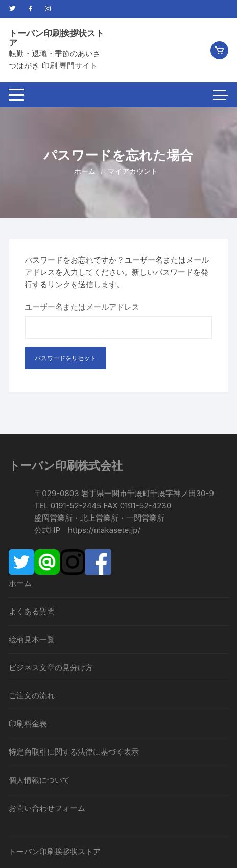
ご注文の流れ (32, 696)
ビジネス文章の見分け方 (51, 667)
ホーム (20, 583)
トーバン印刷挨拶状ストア (56, 38)
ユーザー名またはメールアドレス (82, 307)
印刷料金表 (28, 724)
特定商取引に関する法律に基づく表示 (74, 752)
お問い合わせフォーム (47, 808)
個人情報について (39, 780)
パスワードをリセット (65, 358)
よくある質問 (32, 611)
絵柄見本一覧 (32, 639)
